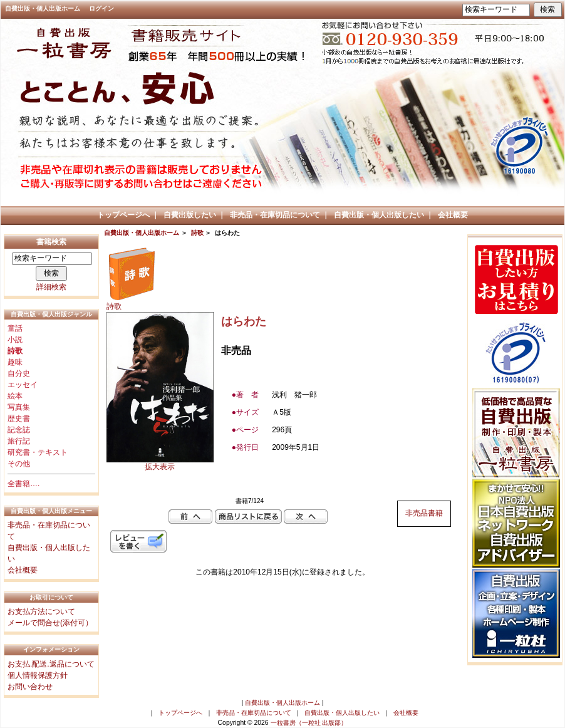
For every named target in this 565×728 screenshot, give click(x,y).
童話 (15, 328)
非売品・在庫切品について (275, 215)
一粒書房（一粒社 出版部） (309, 723)
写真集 (19, 407)
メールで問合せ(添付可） (50, 623)
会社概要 (453, 215)
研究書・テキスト (38, 452)
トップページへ (123, 215)
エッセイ (23, 385)
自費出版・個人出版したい (379, 215)
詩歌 (197, 233)
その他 (19, 464)
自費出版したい (190, 215)
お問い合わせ (30, 687)
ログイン (101, 8)
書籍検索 (51, 242)
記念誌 (19, 430)
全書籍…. (23, 484)
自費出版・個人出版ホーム (43, 8)
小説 (15, 340)
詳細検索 (51, 287)
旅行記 (19, 441)
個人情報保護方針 (38, 675)
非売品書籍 (424, 513)
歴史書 (19, 419)
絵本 (15, 396)
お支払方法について (41, 611)
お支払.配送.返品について (51, 664)
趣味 (15, 362)
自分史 (19, 373)
